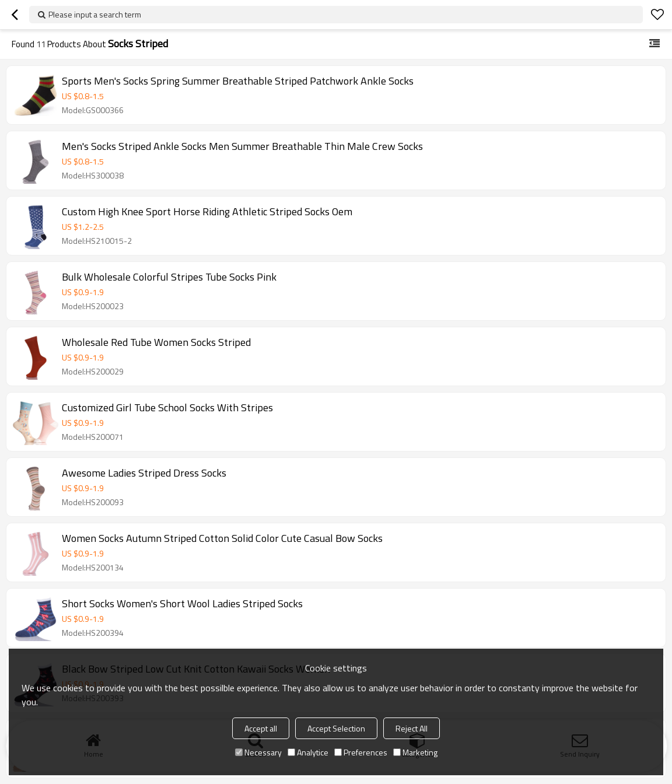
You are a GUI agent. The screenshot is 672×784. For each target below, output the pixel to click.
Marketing (415, 752)
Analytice (308, 752)
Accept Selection (336, 728)
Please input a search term (95, 14)
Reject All (412, 728)
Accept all (261, 728)
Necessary (258, 752)
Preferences (361, 752)
